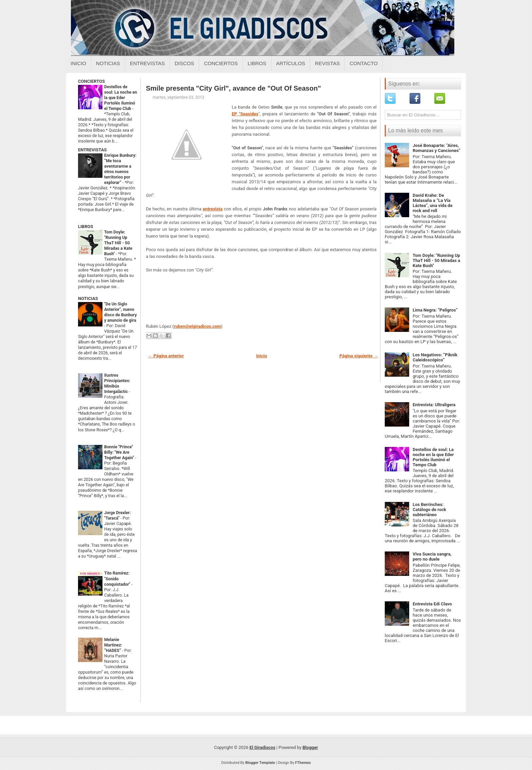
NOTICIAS (88, 298)
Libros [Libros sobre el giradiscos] (257, 63)
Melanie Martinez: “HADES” (113, 645)
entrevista (213, 209)
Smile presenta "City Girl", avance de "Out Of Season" (233, 88)
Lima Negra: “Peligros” (435, 310)
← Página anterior (166, 356)
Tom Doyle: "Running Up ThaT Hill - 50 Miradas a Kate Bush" (118, 243)
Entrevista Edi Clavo (432, 604)
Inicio (78, 63)
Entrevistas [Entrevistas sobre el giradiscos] (147, 63)
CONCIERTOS (91, 81)
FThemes (303, 763)
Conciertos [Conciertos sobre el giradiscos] (221, 63)
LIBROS (85, 227)
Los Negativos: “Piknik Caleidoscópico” (435, 357)
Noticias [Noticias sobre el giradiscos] (108, 63)
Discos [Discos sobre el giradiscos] (185, 63)
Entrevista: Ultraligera (434, 405)
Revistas (327, 63)
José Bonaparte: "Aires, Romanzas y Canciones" (436, 148)
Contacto (364, 63)
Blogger (310, 747)
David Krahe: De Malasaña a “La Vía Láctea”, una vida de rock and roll (432, 203)
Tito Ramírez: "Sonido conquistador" (118, 579)
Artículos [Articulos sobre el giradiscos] (291, 63)
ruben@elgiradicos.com (198, 326)
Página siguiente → (359, 356)
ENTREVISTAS (92, 150)
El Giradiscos (262, 747)
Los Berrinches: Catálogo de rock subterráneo (429, 510)
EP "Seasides (245, 114)
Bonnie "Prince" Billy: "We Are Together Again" (120, 452)
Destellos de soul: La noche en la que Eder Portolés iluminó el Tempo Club (121, 98)
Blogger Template (260, 763)
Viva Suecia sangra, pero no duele (432, 557)
